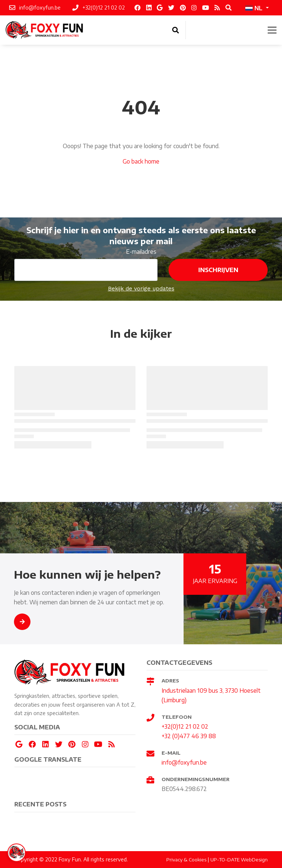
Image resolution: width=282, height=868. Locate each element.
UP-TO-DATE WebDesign (239, 860)
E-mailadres (141, 251)
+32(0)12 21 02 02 (185, 726)
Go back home (141, 161)
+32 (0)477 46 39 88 (189, 736)
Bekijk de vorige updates (141, 289)
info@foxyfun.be (184, 762)
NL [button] (254, 8)
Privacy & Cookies (186, 860)
